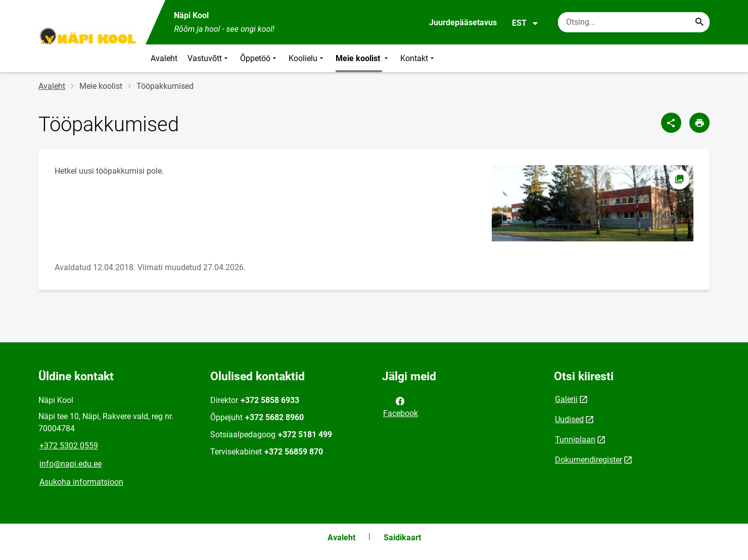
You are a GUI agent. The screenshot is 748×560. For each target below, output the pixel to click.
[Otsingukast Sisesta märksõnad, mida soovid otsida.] (634, 22)
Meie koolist (363, 58)
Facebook (401, 406)
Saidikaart (402, 538)
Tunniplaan (575, 440)
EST (525, 23)
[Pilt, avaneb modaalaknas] (592, 203)
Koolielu (307, 58)
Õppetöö (259, 58)
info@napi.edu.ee (71, 464)
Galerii (566, 399)
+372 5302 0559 (69, 446)
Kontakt (418, 58)
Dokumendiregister (589, 460)
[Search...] (699, 22)
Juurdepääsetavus (463, 22)
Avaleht (164, 58)
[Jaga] (671, 123)
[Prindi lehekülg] (699, 123)
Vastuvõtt (209, 58)
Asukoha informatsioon (81, 482)
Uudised (569, 419)
